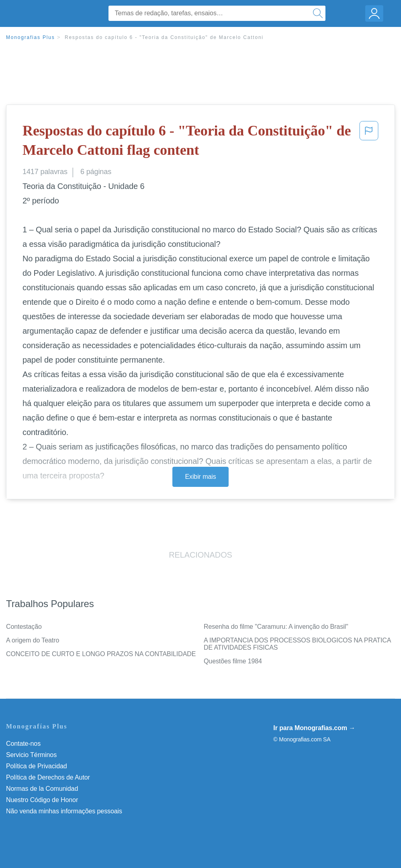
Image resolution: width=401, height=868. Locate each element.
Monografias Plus (31, 37)
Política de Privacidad (37, 766)
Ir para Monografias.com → (314, 728)
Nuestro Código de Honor (42, 800)
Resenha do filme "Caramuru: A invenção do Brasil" (276, 627)
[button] (369, 142)
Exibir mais (200, 477)
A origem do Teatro (33, 640)
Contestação (24, 627)
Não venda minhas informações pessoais (64, 811)
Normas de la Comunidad (42, 789)
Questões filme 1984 (233, 661)
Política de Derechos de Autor (48, 777)
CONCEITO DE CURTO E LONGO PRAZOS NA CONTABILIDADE (101, 654)
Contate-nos (23, 744)
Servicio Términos (31, 755)
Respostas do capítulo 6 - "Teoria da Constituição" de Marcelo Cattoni (164, 37)
